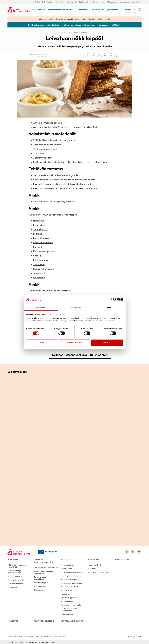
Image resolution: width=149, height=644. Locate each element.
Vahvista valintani (75, 343)
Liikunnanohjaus (40, 586)
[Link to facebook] (133, 552)
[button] (140, 10)
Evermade (138, 637)
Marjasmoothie (41, 260)
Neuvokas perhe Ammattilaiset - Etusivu (20, 10)
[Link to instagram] (127, 552)
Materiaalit (82, 10)
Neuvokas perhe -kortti (70, 587)
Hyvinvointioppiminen (69, 598)
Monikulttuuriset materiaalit (71, 572)
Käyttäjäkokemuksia (15, 576)
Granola (37, 256)
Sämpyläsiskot (40, 229)
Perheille (129, 10)
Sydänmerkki (84, 2)
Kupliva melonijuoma (43, 269)
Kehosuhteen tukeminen (70, 579)
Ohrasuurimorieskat (43, 242)
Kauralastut (39, 278)
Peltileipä (38, 234)
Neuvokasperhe (71, 2)
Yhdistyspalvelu (123, 2)
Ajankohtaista (112, 10)
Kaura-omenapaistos (44, 251)
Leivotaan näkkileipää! (74, 38)
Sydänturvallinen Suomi (56, 2)
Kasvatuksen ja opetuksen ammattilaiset (44, 572)
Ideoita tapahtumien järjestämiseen (69, 610)
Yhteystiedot (12, 587)
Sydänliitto (36, 2)
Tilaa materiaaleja (68, 614)
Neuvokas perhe (31, 642)
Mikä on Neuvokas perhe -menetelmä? (17, 566)
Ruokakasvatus (67, 569)
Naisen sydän (136, 2)
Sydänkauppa (95, 2)
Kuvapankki (65, 594)
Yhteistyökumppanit (15, 584)
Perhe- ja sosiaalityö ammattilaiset (42, 578)
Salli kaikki (107, 343)
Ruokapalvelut (40, 590)
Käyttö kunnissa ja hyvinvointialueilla (14, 572)
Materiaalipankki (67, 565)
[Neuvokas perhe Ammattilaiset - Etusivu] (19, 552)
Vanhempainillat (67, 601)
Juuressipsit (39, 273)
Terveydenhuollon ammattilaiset (46, 568)
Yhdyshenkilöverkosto (16, 580)
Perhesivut (13, 621)
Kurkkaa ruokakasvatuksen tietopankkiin (80, 355)
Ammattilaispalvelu (109, 2)
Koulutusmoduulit (94, 565)
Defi (44, 2)
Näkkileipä (38, 221)
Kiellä (42, 343)
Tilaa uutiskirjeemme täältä (44, 622)
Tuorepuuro (39, 264)
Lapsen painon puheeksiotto (71, 583)
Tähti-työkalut (66, 590)
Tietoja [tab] (108, 307)
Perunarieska (40, 225)
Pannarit (38, 247)
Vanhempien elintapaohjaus (71, 576)
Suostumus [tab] (41, 307)
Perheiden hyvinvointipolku (71, 605)
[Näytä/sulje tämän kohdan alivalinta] (44, 10)
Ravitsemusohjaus (41, 583)
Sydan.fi (10, 642)
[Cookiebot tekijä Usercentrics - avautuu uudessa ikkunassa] (113, 300)
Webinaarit (92, 569)
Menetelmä (38, 10)
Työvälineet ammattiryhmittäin (60, 10)
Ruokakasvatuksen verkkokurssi (100, 572)
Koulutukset (97, 10)
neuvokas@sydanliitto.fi (73, 621)
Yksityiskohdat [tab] (74, 307)
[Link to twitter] (139, 552)
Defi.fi (53, 642)
